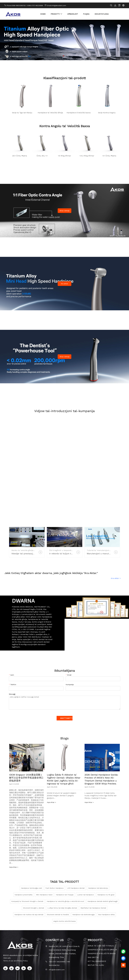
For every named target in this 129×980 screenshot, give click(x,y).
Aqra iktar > (14, 865)
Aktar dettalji (64, 208)
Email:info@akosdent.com (56, 3)
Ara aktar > (116, 576)
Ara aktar (65, 281)
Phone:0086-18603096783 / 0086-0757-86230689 (25, 3)
